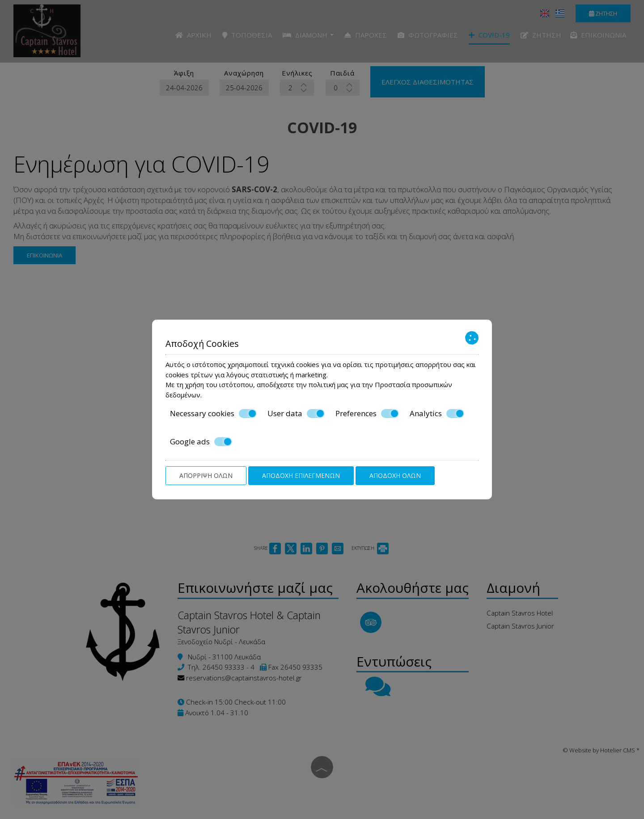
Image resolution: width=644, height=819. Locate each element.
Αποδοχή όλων (395, 475)
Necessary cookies (213, 414)
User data (296, 414)
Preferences (367, 414)
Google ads (201, 442)
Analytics (437, 414)
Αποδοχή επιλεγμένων (301, 475)
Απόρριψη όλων (206, 475)
